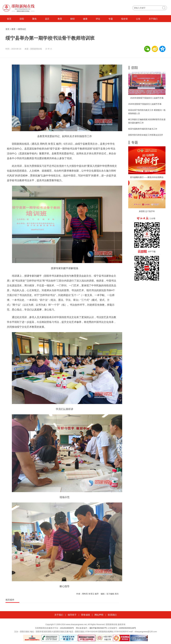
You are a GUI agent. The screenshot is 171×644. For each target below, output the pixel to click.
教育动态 (22, 29)
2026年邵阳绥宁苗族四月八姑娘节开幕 (147, 98)
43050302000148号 (127, 628)
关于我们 (153, 19)
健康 (85, 19)
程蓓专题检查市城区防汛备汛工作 (143, 129)
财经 (73, 19)
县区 (47, 19)
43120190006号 (67, 628)
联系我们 (112, 615)
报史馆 (124, 19)
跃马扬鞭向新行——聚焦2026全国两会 (147, 177)
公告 (138, 19)
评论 (98, 19)
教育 (60, 19)
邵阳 (22, 19)
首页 (9, 19)
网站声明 (99, 615)
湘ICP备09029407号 (98, 628)
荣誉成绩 (85, 615)
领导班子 (72, 615)
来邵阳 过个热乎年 (147, 211)
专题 (111, 19)
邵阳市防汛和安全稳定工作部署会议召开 (146, 135)
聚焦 (34, 19)
